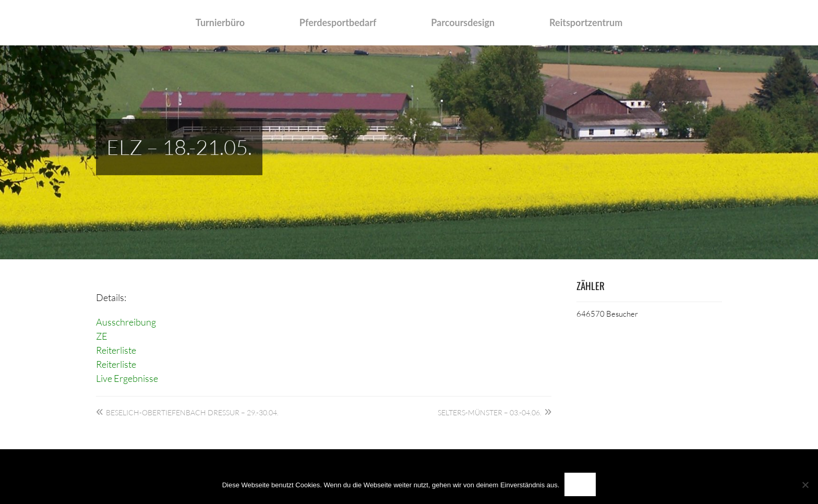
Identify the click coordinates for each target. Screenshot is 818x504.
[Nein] (805, 485)
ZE (102, 336)
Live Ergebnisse (127, 378)
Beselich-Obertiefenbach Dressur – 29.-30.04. (192, 412)
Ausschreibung (126, 322)
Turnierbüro (220, 22)
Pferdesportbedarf (338, 22)
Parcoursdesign (463, 22)
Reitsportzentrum (586, 22)
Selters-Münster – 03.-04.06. (490, 412)
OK (580, 484)
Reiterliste (116, 350)
